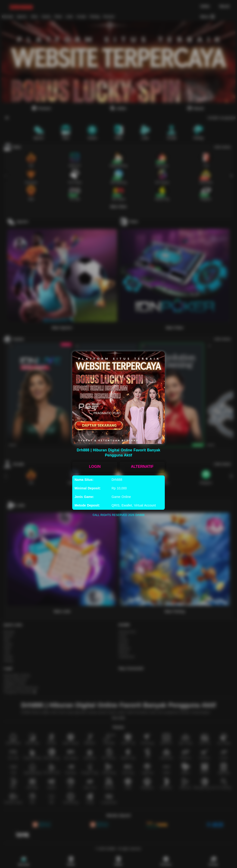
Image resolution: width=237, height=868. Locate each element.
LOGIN (95, 467)
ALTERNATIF (142, 467)
